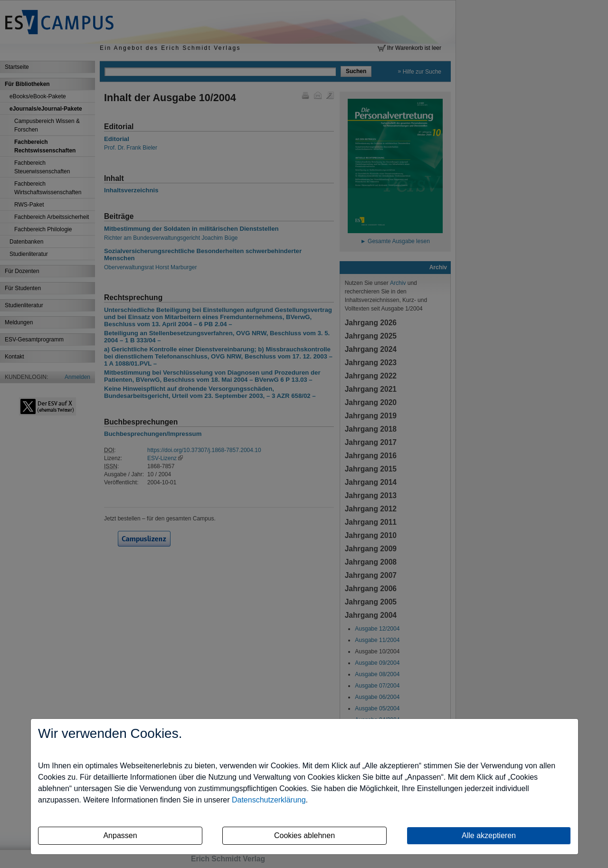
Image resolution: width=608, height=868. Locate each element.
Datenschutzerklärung (269, 800)
